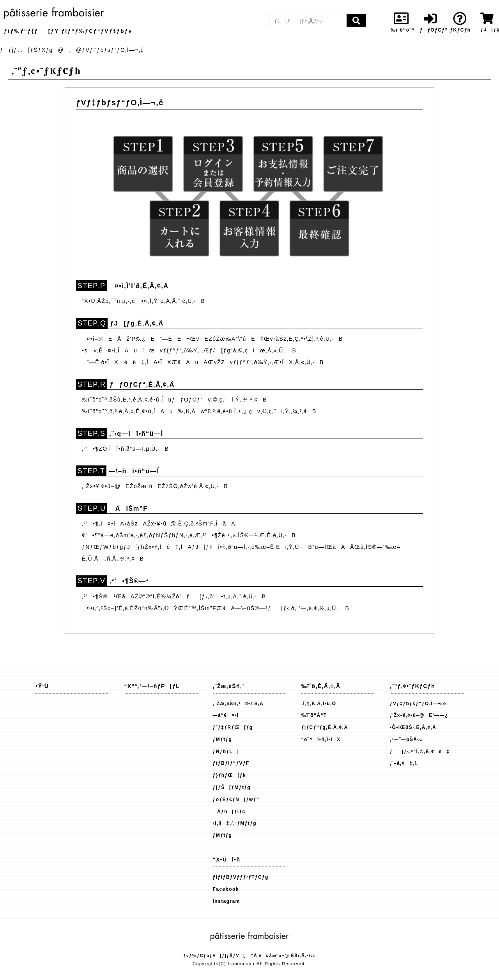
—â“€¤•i (226, 715)
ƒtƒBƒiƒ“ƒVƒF (231, 763)
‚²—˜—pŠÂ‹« (406, 739)
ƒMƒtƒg (223, 739)
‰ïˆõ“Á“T (314, 715)
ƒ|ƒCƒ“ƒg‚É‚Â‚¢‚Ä (325, 727)
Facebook (226, 889)
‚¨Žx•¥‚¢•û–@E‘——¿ (419, 715)
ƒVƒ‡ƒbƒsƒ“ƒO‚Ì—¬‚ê (418, 704)
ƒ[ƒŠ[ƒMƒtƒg (232, 787)
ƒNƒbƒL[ (226, 752)
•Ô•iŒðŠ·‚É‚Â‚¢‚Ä (413, 727)
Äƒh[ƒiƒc (229, 812)
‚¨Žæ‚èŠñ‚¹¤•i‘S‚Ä (238, 704)
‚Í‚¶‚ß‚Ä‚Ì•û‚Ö (319, 704)
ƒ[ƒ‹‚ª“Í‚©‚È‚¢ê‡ (420, 752)
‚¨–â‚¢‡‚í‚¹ (405, 763)
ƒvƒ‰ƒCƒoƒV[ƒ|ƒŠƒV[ (214, 955)
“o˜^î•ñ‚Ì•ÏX (321, 739)
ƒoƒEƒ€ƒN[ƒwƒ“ (236, 800)
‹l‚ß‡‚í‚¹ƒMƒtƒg (235, 823)
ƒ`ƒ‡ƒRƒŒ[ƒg (233, 727)
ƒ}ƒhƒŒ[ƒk (229, 775)
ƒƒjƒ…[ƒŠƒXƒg (27, 50)
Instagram (226, 901)
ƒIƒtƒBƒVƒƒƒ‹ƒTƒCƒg (241, 877)
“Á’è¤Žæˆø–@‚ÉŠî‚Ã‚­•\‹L (283, 955)
